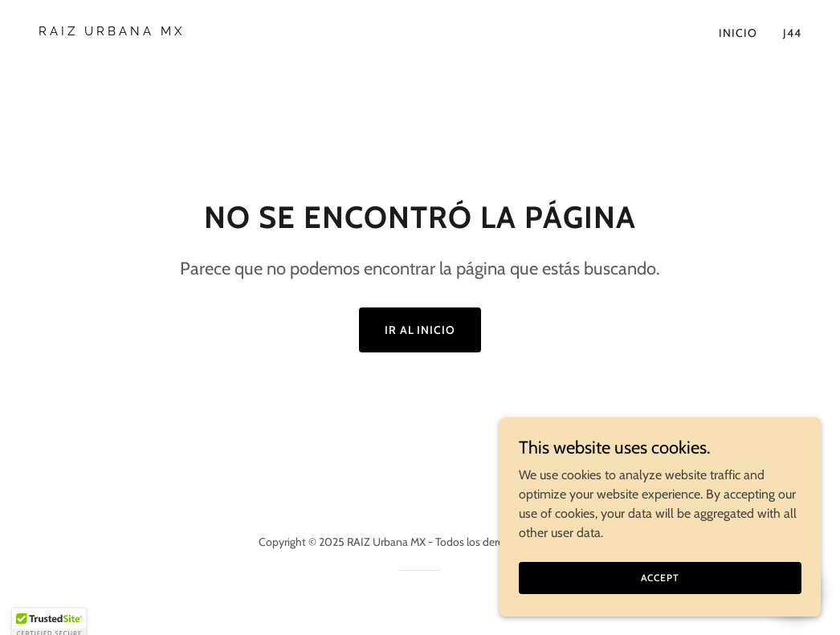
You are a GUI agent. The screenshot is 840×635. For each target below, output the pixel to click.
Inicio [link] (738, 33)
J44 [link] (792, 33)
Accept (660, 589)
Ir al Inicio (420, 330)
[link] (223, 31)
